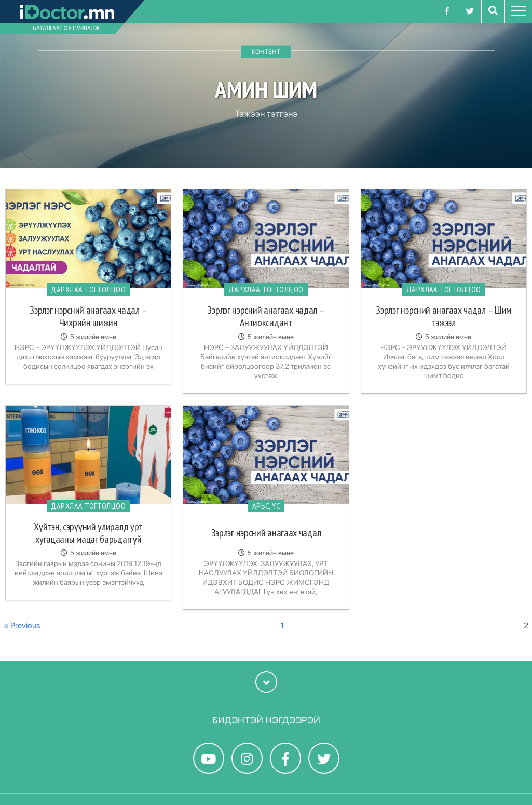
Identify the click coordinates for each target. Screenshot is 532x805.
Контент (266, 52)
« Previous (22, 626)
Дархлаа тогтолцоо (88, 289)
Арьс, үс (266, 506)
